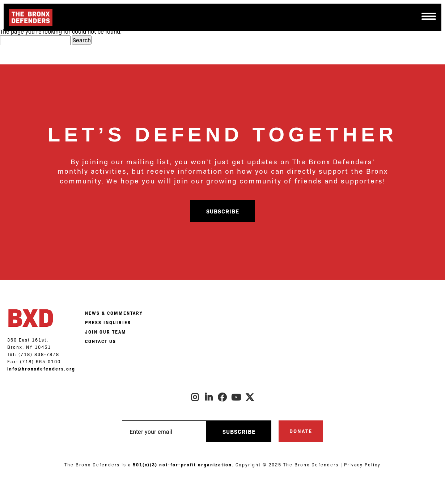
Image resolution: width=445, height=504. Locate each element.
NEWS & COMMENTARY (114, 313)
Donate (301, 431)
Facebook (223, 397)
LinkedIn (209, 397)
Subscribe (223, 211)
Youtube (236, 397)
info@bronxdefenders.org (41, 369)
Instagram (195, 397)
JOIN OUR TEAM (106, 332)
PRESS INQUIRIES (108, 322)
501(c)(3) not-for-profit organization (182, 465)
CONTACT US (101, 341)
